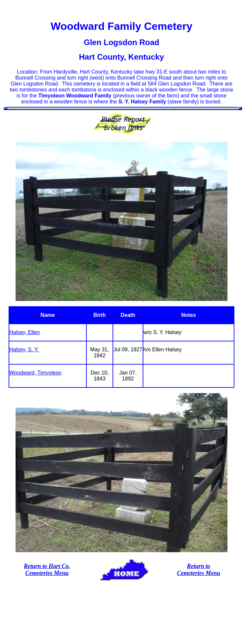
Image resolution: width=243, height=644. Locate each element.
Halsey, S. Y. (24, 350)
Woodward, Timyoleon (35, 373)
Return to (36, 566)
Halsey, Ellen (24, 332)
